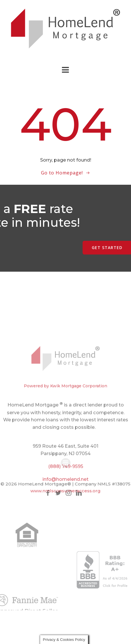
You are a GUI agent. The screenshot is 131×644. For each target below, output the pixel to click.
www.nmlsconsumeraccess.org (65, 494)
